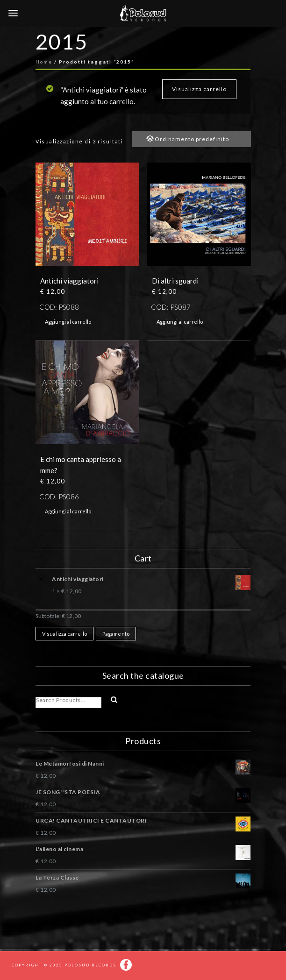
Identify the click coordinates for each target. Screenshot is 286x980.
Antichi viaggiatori (151, 580)
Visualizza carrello (199, 89)
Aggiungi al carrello (68, 322)
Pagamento (116, 634)
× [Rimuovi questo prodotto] (40, 577)
